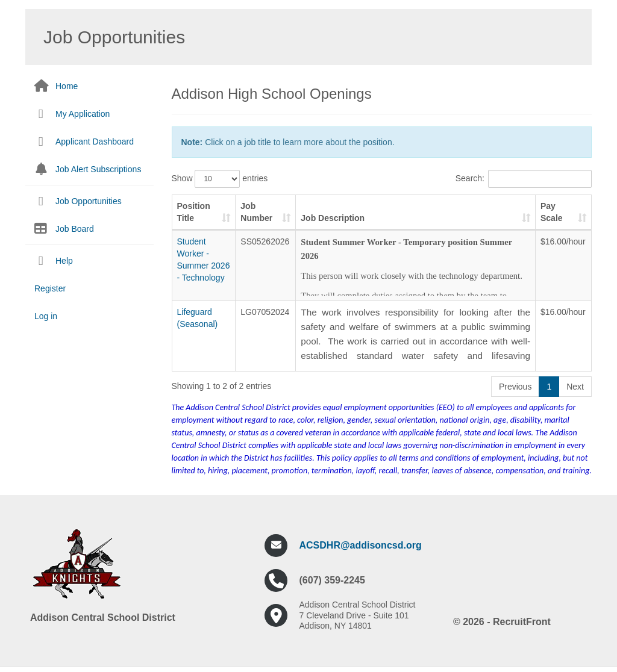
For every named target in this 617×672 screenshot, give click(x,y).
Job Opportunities (89, 201)
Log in (46, 316)
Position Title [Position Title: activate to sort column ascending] (194, 212)
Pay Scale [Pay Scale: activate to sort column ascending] (552, 212)
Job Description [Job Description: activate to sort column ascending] (333, 218)
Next (575, 387)
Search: (524, 179)
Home (67, 86)
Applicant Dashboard (95, 142)
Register (50, 288)
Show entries (220, 179)
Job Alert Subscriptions (98, 169)
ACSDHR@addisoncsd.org (361, 545)
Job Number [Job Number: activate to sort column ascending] (256, 212)
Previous (515, 387)
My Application (83, 114)
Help (64, 261)
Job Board (75, 229)
